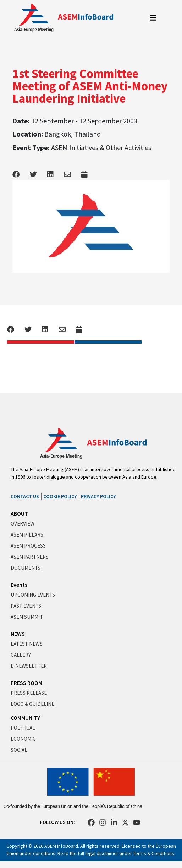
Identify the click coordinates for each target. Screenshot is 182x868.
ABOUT (19, 513)
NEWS (18, 634)
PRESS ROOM (26, 683)
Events (19, 585)
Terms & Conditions (154, 853)
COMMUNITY (25, 718)
